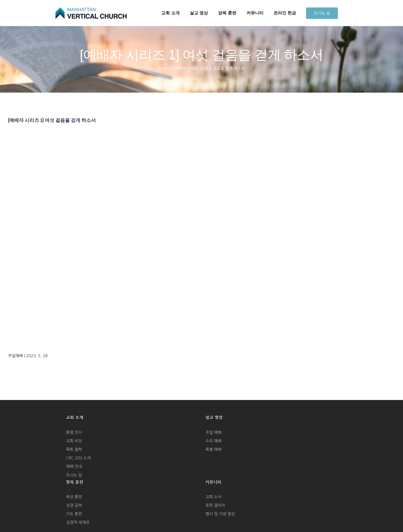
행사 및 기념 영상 (220, 514)
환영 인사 (74, 432)
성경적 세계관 (78, 522)
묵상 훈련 (74, 497)
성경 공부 (74, 505)
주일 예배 (213, 432)
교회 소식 (213, 497)
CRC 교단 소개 (78, 458)
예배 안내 (74, 466)
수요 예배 (213, 441)
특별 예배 (213, 449)
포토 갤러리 (215, 505)
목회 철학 (74, 449)
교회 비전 (74, 441)
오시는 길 (74, 475)
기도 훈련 (74, 514)
